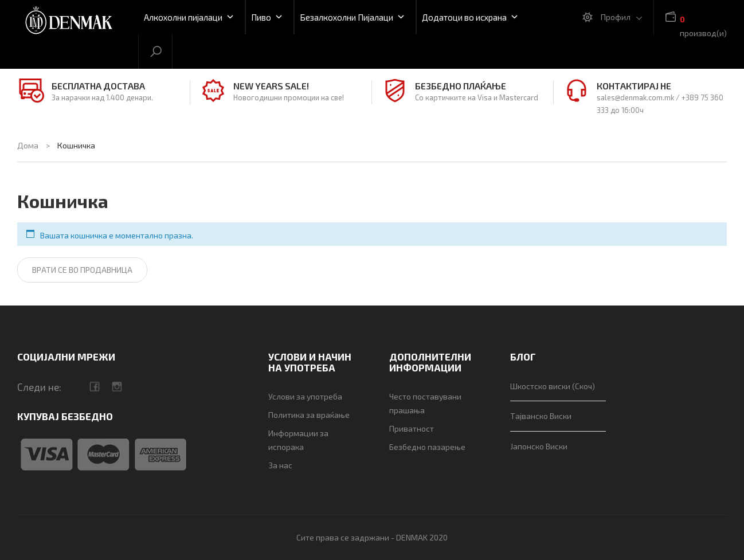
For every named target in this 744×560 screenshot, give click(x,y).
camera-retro (117, 387)
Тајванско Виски (541, 416)
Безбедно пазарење (427, 447)
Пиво (267, 17)
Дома (28, 145)
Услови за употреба (305, 396)
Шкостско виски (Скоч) (553, 386)
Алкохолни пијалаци (189, 17)
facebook (94, 387)
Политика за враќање (309, 415)
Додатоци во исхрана (470, 17)
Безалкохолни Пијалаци (353, 17)
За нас (280, 465)
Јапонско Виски (539, 446)
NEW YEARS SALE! (271, 86)
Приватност (412, 428)
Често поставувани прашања (425, 403)
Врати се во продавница (82, 270)
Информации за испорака (298, 440)
